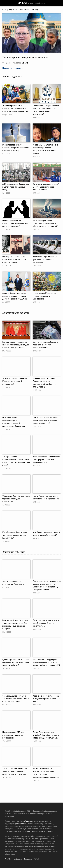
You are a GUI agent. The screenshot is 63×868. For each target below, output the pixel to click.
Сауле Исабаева (20, 824)
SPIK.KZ (22, 3)
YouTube (8, 859)
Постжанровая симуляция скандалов (25, 57)
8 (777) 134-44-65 (32, 831)
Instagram (18, 859)
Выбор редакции (10, 10)
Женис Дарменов (26, 821)
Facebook (28, 859)
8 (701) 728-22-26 (47, 831)
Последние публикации (13, 68)
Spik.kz (25, 63)
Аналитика (24, 10)
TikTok (37, 859)
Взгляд (35, 10)
